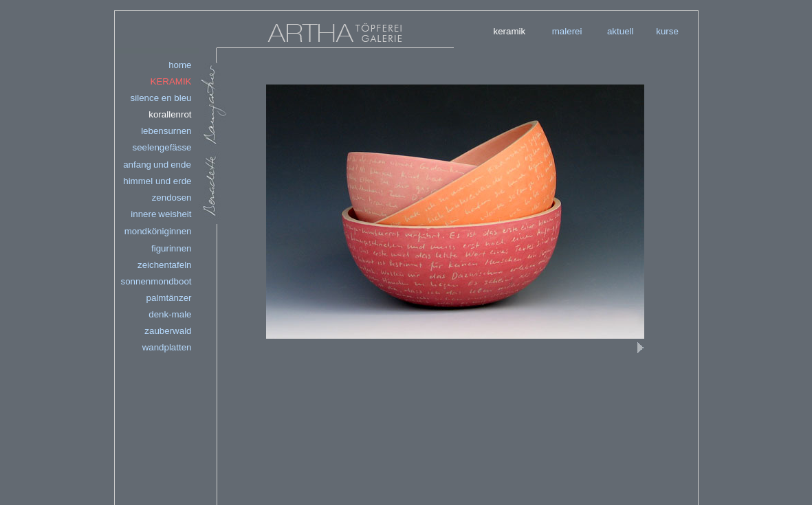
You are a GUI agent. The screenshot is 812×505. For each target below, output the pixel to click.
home (180, 65)
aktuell (621, 31)
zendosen (172, 198)
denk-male (170, 314)
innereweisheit (161, 214)
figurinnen (172, 248)
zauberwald (168, 331)
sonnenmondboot (156, 281)
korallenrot (170, 114)
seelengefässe (162, 147)
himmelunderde (157, 181)
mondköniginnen (158, 231)
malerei (567, 31)
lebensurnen (166, 131)
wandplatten (167, 347)
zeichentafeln (165, 265)
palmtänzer (169, 298)
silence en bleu (161, 98)
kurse (667, 31)
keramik (510, 31)
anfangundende (157, 165)
